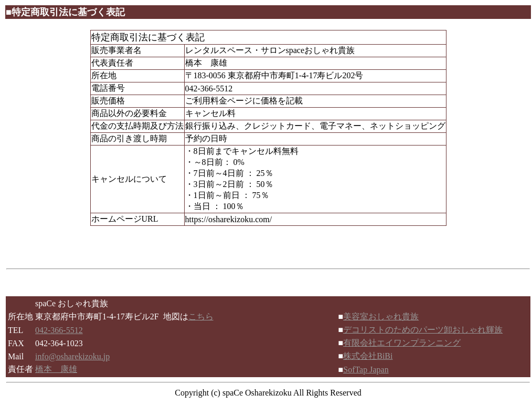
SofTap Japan (366, 370)
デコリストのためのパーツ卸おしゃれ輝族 (423, 330)
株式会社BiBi (368, 356)
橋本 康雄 (56, 369)
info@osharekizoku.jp (72, 356)
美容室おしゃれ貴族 (381, 316)
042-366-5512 (59, 330)
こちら (201, 316)
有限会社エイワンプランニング (402, 343)
